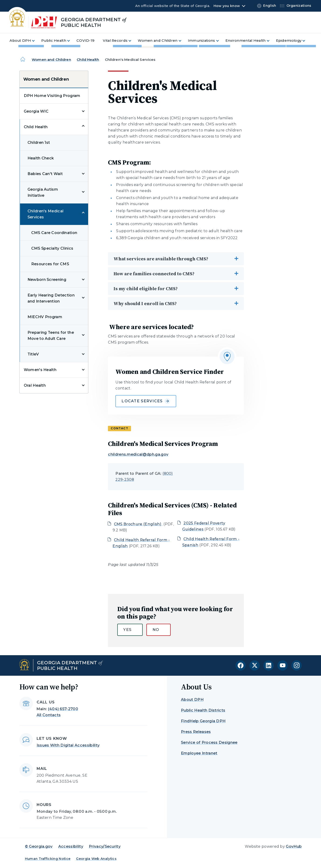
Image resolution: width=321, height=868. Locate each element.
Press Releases (196, 732)
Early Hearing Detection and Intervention (51, 298)
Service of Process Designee (209, 742)
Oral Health (35, 385)
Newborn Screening (47, 280)
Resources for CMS (50, 264)
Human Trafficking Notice (48, 859)
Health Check (41, 158)
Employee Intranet (199, 753)
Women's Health (40, 370)
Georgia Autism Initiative (43, 192)
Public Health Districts (203, 710)
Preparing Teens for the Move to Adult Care (51, 336)
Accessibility (71, 846)
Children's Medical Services (46, 214)
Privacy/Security (105, 846)
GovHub (294, 846)
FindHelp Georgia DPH (203, 721)
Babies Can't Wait (45, 174)
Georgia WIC (36, 111)
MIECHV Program (45, 317)
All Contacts (49, 715)
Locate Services (146, 401)
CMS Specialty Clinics (52, 248)
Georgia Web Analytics (96, 859)
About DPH (192, 700)
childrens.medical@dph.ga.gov (138, 454)
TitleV (33, 354)
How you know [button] (227, 6)
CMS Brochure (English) (138, 524)
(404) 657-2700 (63, 709)
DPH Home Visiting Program (52, 96)
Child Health (88, 60)
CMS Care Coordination (54, 233)
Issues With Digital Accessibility (68, 745)
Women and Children (51, 60)
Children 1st (39, 143)
